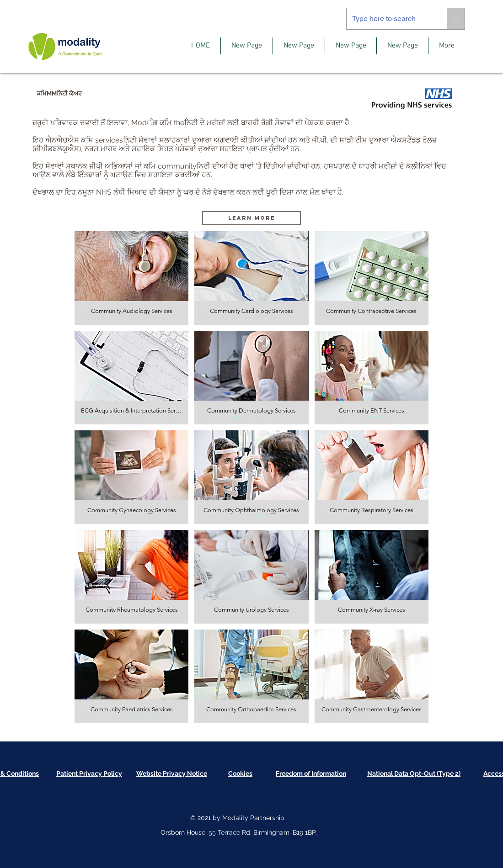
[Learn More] (251, 218)
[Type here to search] (390, 19)
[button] (131, 278)
